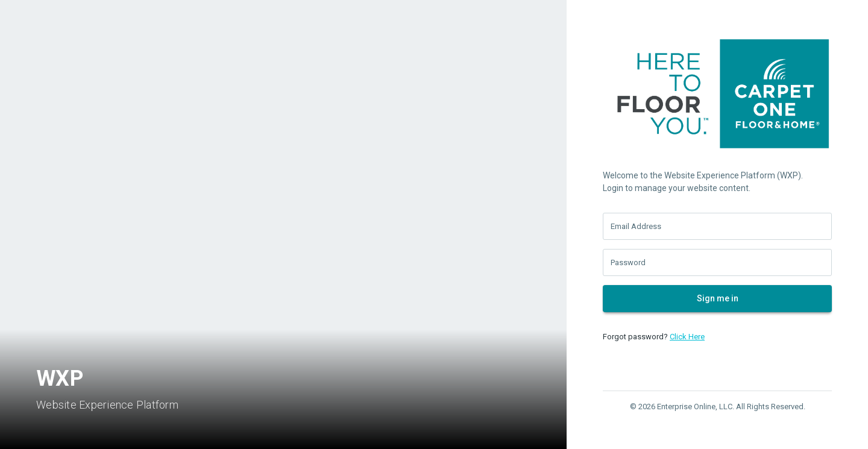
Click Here (687, 337)
